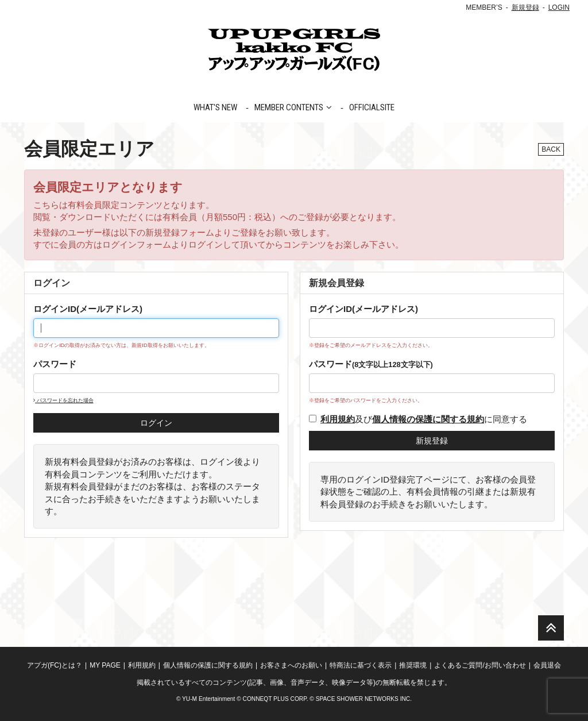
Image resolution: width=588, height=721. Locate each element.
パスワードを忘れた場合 (63, 400)
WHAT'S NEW (215, 107)
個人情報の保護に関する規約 (208, 665)
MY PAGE (105, 665)
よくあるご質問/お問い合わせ (480, 665)
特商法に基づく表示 (361, 665)
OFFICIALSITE (372, 107)
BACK (551, 149)
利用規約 (142, 665)
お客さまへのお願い (291, 665)
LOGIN (559, 7)
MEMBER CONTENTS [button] (293, 107)
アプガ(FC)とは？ (55, 665)
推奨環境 (413, 665)
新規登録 (525, 7)
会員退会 (547, 665)
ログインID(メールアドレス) (88, 309)
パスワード (55, 364)
